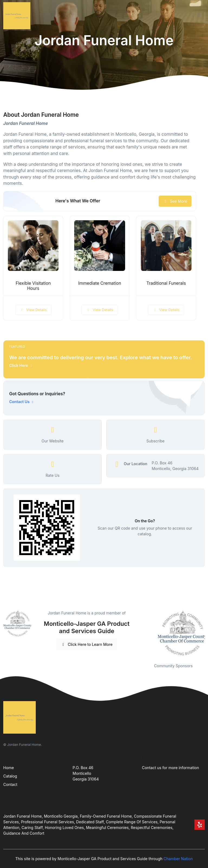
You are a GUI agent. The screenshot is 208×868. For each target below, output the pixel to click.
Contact (10, 784)
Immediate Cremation (100, 283)
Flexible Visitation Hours (33, 286)
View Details (33, 310)
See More (175, 201)
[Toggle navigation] (200, 16)
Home (9, 768)
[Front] (18, 16)
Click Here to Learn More (87, 644)
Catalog (10, 776)
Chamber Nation (178, 859)
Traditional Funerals (166, 283)
